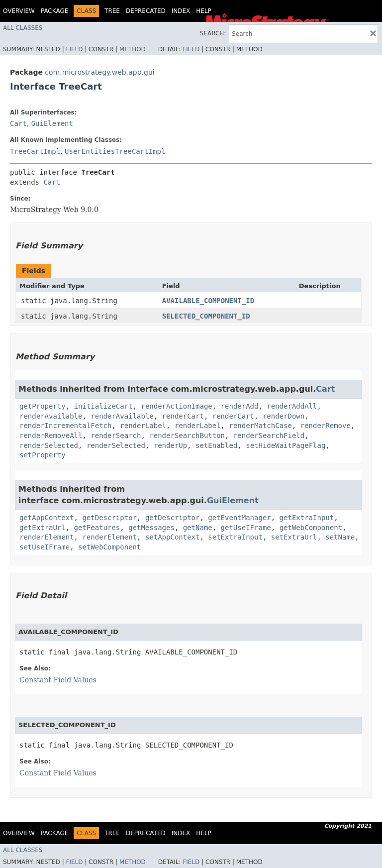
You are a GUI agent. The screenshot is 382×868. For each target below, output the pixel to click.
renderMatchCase (260, 426)
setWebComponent (109, 547)
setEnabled (216, 445)
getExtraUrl (43, 528)
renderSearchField (269, 435)
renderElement (47, 537)
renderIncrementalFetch (65, 426)
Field (74, 49)
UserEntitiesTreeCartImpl (115, 151)
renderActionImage (176, 406)
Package (54, 11)
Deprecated (146, 11)
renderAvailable (51, 416)
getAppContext (47, 518)
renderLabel (143, 426)
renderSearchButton (187, 435)
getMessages (151, 528)
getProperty (43, 406)
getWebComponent (311, 528)
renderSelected (49, 445)
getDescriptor (109, 518)
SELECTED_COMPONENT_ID (206, 316)
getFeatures (97, 528)
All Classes (23, 28)
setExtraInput (235, 537)
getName (198, 528)
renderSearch (116, 435)
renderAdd (240, 406)
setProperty (43, 455)
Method (133, 49)
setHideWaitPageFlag (286, 445)
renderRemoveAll (51, 435)
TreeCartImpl (35, 151)
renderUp (170, 445)
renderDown (284, 416)
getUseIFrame (246, 528)
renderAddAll (292, 406)
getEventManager (239, 518)
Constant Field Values (58, 680)
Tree (112, 11)
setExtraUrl (294, 537)
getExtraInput (307, 518)
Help (204, 11)
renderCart (183, 416)
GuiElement (52, 123)
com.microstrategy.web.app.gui (99, 72)
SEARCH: (213, 33)
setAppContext (173, 537)
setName (340, 537)
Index (181, 11)
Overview (19, 11)
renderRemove (326, 426)
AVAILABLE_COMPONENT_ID (208, 301)
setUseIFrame (45, 547)
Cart (18, 123)
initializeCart (103, 406)
